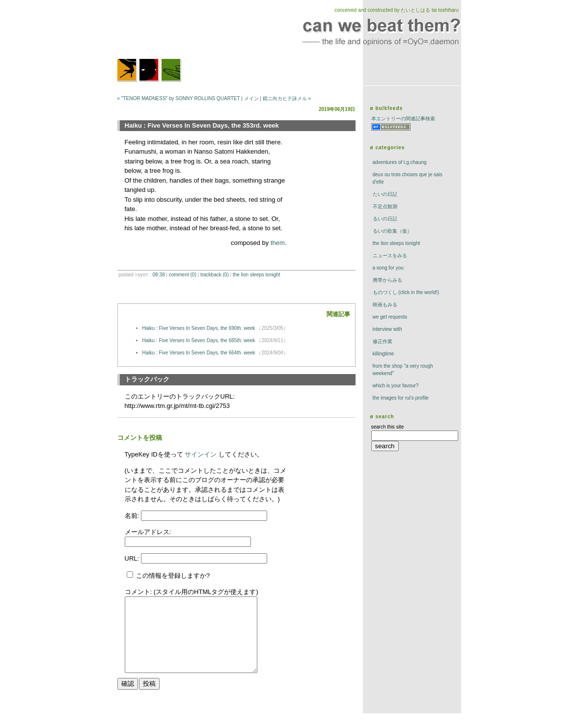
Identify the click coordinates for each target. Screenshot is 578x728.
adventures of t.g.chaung (400, 162)
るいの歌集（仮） (392, 231)
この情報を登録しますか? (168, 576)
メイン (251, 98)
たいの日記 (385, 194)
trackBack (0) (215, 275)
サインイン (201, 454)
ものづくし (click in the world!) (406, 292)
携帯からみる (387, 280)
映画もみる (385, 305)
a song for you (388, 268)
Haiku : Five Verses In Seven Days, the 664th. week (200, 353)
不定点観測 (385, 206)
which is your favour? (396, 386)
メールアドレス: (148, 532)
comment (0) (183, 275)
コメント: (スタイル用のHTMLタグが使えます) (192, 592)
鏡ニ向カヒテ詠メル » (287, 98)
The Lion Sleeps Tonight (257, 275)
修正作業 (383, 341)
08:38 (158, 275)
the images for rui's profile (401, 398)
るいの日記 (385, 219)
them (278, 243)
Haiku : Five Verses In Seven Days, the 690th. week (200, 328)
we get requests (390, 317)
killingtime (384, 354)
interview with (387, 329)
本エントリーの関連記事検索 (403, 119)
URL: (133, 558)
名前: (133, 516)
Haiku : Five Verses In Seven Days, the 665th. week (200, 340)
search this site (388, 427)
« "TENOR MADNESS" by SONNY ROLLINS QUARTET (179, 98)
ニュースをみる (390, 256)
